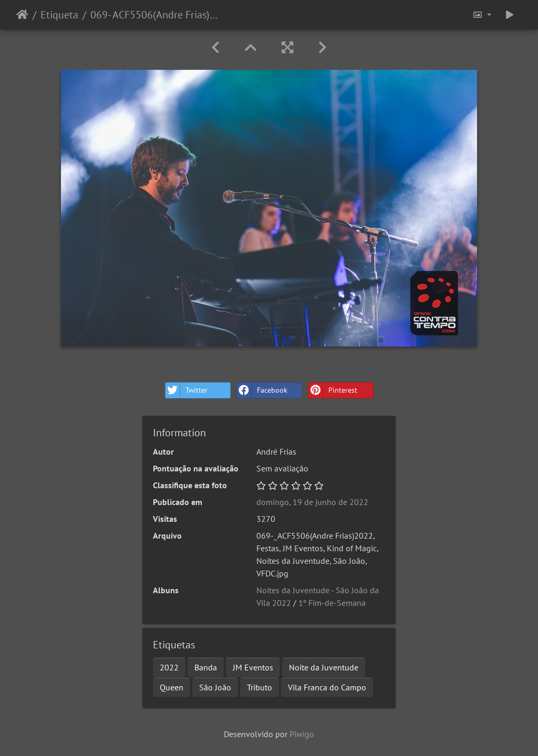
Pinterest (333, 390)
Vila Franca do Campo (327, 687)
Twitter (187, 390)
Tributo (260, 687)
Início (22, 15)
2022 (169, 667)
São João (215, 687)
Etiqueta (59, 15)
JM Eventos (253, 667)
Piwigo (302, 734)
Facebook (262, 390)
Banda (206, 667)
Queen (172, 687)
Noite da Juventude (324, 667)
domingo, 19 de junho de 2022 (312, 502)
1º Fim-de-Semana (332, 603)
